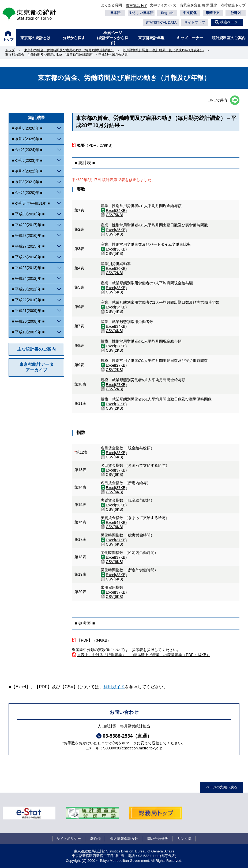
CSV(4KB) (114, 311)
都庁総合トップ (233, 5)
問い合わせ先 (158, 839)
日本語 (115, 13)
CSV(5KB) (114, 215)
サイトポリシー (69, 839)
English (167, 13)
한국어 (236, 13)
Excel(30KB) (116, 269)
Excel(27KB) (116, 346)
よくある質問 (111, 5)
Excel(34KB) (116, 211)
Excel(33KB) (116, 288)
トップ (8, 40)
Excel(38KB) (116, 453)
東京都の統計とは (35, 38)
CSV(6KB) (114, 457)
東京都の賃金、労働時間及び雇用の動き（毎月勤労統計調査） (69, 50)
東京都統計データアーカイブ (36, 367)
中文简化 (190, 13)
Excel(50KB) (116, 505)
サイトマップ (195, 22)
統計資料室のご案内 (229, 38)
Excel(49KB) (116, 523)
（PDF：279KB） (96, 145)
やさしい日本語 (141, 13)
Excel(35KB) (116, 230)
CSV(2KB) (114, 273)
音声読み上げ (136, 6)
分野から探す (74, 38)
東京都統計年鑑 (151, 38)
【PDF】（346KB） (94, 640)
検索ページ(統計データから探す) (113, 38)
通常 (214, 5)
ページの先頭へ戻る (222, 787)
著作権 (95, 839)
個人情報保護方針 (124, 839)
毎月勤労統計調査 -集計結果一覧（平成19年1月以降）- (163, 50)
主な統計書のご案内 (36, 349)
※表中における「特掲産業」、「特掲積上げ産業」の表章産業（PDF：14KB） (144, 655)
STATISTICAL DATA (161, 22)
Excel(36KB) (116, 249)
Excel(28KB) (116, 404)
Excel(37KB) (116, 470)
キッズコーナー (190, 38)
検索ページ (229, 22)
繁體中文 (213, 13)
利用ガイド (114, 687)
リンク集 (185, 839)
